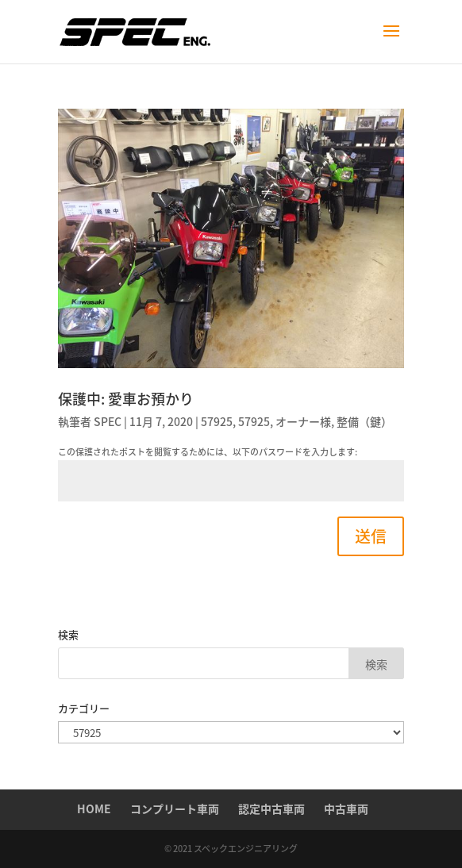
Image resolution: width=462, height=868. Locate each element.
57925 (217, 421)
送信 (371, 536)
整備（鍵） (364, 421)
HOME (94, 808)
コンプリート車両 (175, 808)
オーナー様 (303, 421)
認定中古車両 (271, 808)
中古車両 (346, 808)
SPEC (108, 421)
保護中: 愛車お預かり (126, 399)
